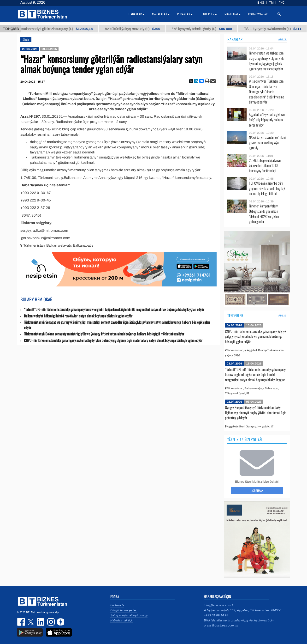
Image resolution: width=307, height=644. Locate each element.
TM (271, 3)
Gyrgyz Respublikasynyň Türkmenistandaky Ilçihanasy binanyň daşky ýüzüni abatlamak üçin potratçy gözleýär (256, 412)
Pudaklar (185, 14)
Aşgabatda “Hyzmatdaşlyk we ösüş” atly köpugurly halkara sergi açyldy (267, 120)
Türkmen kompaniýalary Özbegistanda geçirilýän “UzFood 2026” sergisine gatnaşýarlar (264, 214)
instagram (50, 622)
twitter (31, 622)
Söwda (26, 39)
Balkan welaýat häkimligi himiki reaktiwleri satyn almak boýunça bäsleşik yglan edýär (78, 316)
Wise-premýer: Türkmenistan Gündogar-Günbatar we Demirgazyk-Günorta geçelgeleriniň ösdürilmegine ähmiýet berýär (266, 91)
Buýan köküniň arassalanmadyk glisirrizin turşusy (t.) (75, 29)
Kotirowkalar (258, 14)
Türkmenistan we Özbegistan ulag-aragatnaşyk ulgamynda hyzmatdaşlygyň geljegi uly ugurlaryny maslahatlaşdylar (267, 61)
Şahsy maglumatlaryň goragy (129, 615)
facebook (22, 622)
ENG (261, 3)
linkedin (41, 622)
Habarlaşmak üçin (122, 620)
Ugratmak (257, 491)
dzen (60, 622)
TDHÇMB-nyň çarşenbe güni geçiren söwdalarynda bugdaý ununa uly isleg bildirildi (267, 188)
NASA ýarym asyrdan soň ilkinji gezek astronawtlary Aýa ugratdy (268, 143)
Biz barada (117, 605)
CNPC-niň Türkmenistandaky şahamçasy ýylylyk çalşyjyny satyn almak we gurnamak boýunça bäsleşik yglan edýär (256, 336)
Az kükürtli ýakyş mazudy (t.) (166, 29)
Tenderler (235, 316)
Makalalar (161, 14)
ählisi (282, 39)
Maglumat (233, 14)
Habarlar (235, 39)
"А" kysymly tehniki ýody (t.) (235, 29)
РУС (282, 3)
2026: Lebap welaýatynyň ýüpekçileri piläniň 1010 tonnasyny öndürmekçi (265, 166)
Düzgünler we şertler (124, 610)
